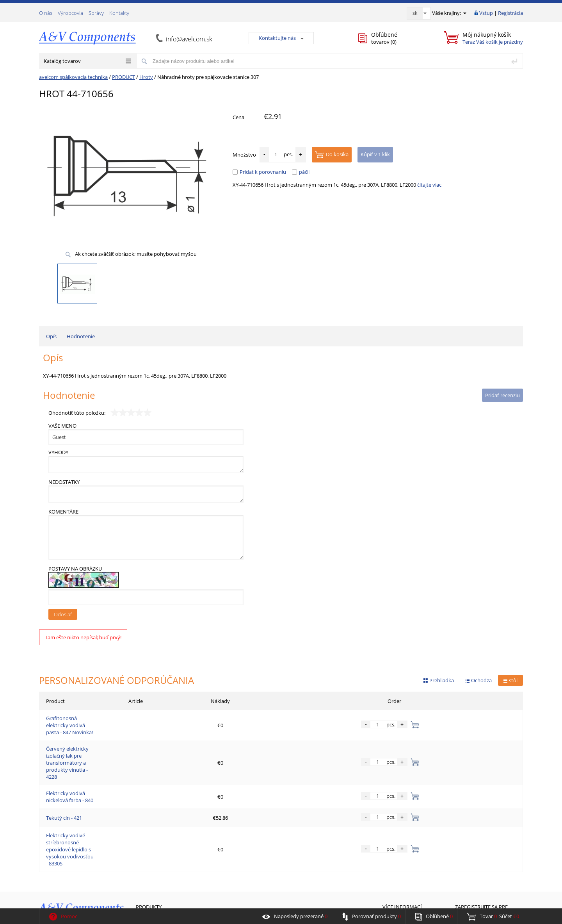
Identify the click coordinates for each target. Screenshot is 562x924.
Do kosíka (332, 154)
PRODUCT (124, 77)
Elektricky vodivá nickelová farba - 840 (90, 757)
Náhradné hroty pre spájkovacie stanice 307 (208, 77)
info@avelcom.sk (189, 39)
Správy (96, 13)
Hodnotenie (81, 336)
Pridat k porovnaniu (259, 172)
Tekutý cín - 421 (64, 776)
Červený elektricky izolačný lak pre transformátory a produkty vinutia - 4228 (134, 738)
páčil (301, 172)
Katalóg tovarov (87, 61)
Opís (51, 336)
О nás (46, 13)
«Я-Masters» (424, 902)
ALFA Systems (509, 902)
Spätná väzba (59, 871)
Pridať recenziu (502, 395)
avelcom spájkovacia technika (73, 77)
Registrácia (510, 13)
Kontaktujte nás (281, 38)
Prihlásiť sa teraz (489, 875)
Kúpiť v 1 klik (375, 154)
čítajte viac (429, 185)
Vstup (486, 13)
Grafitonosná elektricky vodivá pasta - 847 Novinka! (106, 719)
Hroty (146, 77)
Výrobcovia (70, 13)
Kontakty (119, 13)
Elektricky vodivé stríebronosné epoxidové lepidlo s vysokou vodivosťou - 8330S (139, 794)
